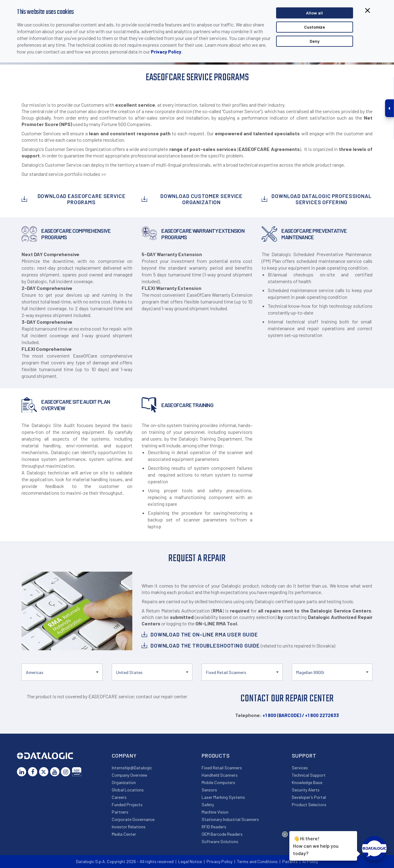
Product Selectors (309, 805)
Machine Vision (215, 812)
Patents (290, 861)
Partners (120, 812)
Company (124, 755)
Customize (315, 27)
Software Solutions (220, 841)
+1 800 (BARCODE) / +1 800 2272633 (301, 715)
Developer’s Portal (309, 797)
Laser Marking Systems (223, 797)
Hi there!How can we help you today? (316, 845)
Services (300, 768)
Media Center (124, 834)
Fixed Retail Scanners (222, 768)
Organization (124, 782)
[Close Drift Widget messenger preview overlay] (285, 834)
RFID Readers (214, 827)
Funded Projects (127, 805)
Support (304, 755)
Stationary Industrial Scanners (230, 819)
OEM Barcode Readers (222, 834)
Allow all (314, 13)
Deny (315, 41)
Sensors (209, 790)
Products (216, 755)
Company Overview (129, 775)
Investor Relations (129, 827)
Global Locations (128, 790)
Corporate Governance (133, 819)
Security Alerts (306, 790)
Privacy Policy (166, 52)
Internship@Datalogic (132, 768)
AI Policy (310, 861)
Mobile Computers (218, 782)
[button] (62, 672)
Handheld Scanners (220, 775)
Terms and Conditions (257, 861)
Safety (208, 805)
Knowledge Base (307, 782)
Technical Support (309, 775)
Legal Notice (190, 861)
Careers (119, 797)
